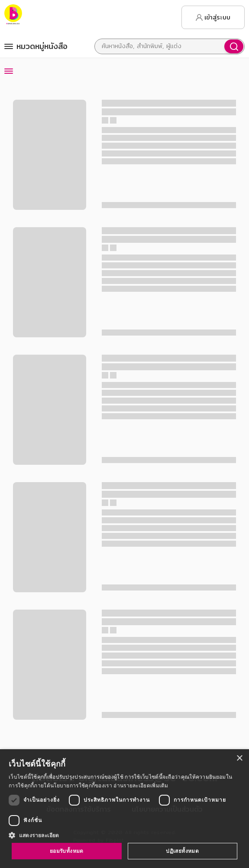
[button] (124, 835)
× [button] (239, 759)
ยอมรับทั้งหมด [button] (67, 851)
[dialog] (124, 809)
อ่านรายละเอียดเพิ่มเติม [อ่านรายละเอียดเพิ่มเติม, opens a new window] (141, 785)
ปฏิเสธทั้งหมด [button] (182, 851)
